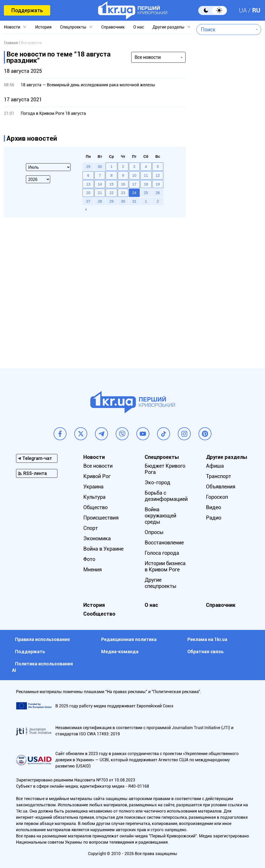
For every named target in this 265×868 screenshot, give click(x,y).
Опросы (154, 532)
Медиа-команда (120, 652)
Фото (89, 559)
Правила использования (42, 639)
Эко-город (157, 482)
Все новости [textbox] (148, 57)
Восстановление (164, 543)
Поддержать (27, 10)
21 (100, 193)
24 (134, 193)
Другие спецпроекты (161, 583)
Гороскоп (217, 497)
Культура (94, 497)
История (43, 27)
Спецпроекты (73, 27)
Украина (93, 487)
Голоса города (162, 553)
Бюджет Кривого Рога (165, 469)
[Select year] (38, 179)
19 (158, 184)
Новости (12, 27)
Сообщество (99, 614)
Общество (95, 507)
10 (134, 175)
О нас (139, 27)
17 (134, 184)
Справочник (113, 27)
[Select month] (48, 167)
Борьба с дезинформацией (166, 496)
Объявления (221, 487)
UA (243, 10)
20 (88, 193)
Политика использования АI (42, 667)
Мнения (93, 570)
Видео (214, 507)
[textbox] (225, 30)
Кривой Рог (97, 476)
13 (88, 184)
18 (146, 184)
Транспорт (219, 476)
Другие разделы (168, 27)
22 (112, 193)
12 (158, 175)
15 (112, 184)
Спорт (91, 528)
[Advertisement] (226, 160)
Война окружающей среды (160, 516)
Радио (214, 518)
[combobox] (225, 30)
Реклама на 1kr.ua (207, 639)
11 (146, 175)
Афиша (215, 466)
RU (256, 10)
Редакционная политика (129, 639)
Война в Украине (103, 549)
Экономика (97, 538)
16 (123, 184)
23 (123, 193)
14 (100, 184)
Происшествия (101, 518)
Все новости (98, 466)
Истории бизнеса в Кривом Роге (165, 566)
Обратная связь (205, 652)
